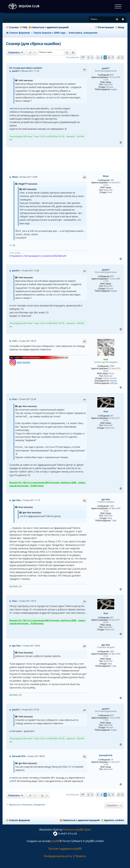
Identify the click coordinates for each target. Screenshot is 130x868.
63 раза (113, 381)
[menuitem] (23, 27)
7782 (112, 366)
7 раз (114, 521)
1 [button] (92, 57)
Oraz (106, 412)
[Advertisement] (68, 159)
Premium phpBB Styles (77, 830)
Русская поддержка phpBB (65, 849)
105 (112, 180)
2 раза (114, 89)
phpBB (55, 841)
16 (112, 760)
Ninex (106, 176)
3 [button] (98, 57)
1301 (112, 506)
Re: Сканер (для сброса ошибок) (26, 68)
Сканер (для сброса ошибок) (33, 43)
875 (112, 75)
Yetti (106, 360)
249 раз (114, 383)
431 (112, 416)
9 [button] (118, 57)
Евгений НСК (106, 755)
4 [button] (102, 57)
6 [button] (109, 57)
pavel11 (106, 68)
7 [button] (113, 57)
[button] (83, 57)
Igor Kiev (106, 499)
